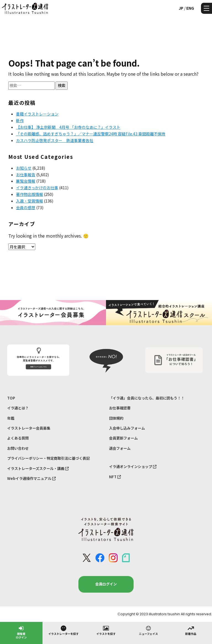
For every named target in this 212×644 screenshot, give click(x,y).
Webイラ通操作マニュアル (31, 478)
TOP (11, 398)
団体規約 (116, 418)
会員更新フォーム (123, 438)
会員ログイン (106, 584)
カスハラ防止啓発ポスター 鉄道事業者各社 (55, 140)
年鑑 (11, 418)
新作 (20, 120)
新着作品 (191, 630)
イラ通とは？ (18, 408)
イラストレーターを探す (63, 630)
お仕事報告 (26, 175)
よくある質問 (18, 438)
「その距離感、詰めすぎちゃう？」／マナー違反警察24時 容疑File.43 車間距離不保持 (91, 134)
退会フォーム (120, 448)
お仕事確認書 (120, 408)
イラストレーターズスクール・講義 (38, 468)
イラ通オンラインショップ (133, 466)
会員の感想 (26, 207)
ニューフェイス (148, 630)
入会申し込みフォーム (127, 428)
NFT (115, 477)
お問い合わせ (18, 448)
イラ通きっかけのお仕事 (37, 188)
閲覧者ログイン (21, 632)
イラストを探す (106, 630)
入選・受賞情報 (30, 201)
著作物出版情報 (30, 194)
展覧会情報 (26, 181)
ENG (190, 8)
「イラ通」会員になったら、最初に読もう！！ (147, 398)
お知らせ (24, 168)
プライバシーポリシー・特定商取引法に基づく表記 (48, 458)
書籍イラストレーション (37, 114)
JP (181, 8)
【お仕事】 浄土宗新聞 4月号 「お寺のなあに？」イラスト (68, 127)
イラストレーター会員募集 (29, 428)
